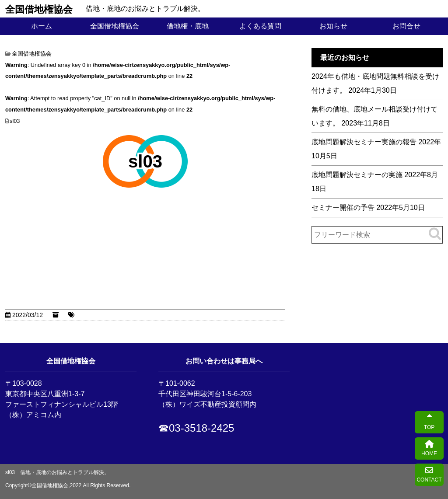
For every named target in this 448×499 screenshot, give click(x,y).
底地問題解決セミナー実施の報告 (364, 142)
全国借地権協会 (39, 9)
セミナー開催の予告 (343, 208)
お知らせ (333, 26)
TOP (429, 422)
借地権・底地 (188, 26)
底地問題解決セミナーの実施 (357, 175)
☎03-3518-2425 (196, 428)
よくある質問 (260, 26)
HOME (429, 448)
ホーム (42, 26)
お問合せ (406, 26)
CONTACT (429, 475)
